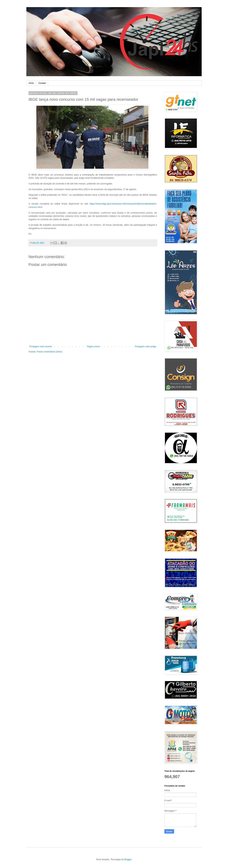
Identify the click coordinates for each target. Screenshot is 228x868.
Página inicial (93, 347)
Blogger (128, 859)
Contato (42, 83)
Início (31, 83)
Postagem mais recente (41, 347)
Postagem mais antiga (145, 347)
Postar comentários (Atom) (50, 352)
